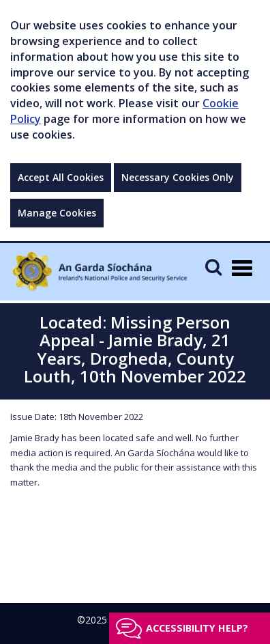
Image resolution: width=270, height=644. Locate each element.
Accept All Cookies (61, 177)
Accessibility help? (197, 628)
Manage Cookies (57, 213)
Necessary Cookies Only (178, 177)
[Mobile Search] (213, 267)
